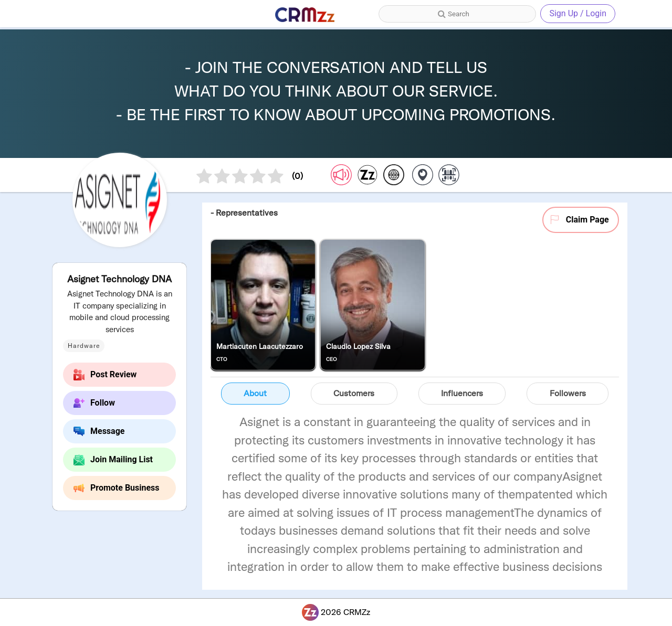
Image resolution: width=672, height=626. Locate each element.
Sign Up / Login (578, 13)
